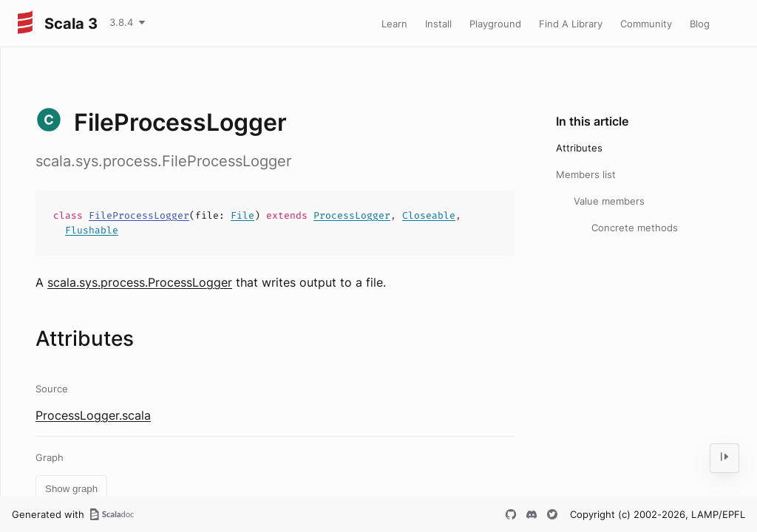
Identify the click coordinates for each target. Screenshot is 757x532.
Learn (394, 24)
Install (438, 24)
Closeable (429, 215)
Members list (586, 174)
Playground (495, 24)
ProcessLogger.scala (93, 415)
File (242, 215)
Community (646, 24)
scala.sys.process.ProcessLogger (140, 282)
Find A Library (571, 24)
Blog (700, 24)
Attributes (579, 148)
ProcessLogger (352, 215)
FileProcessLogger (139, 215)
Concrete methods (635, 228)
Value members (609, 201)
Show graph (71, 489)
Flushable (92, 230)
